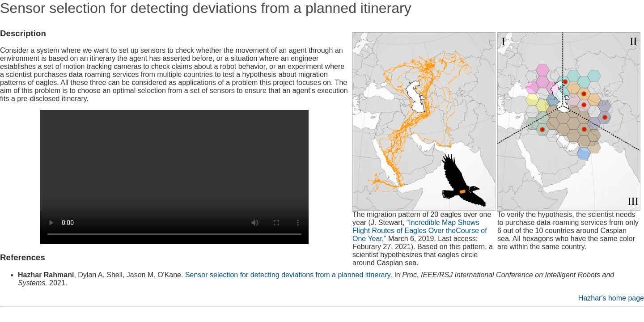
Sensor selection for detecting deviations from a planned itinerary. (289, 275)
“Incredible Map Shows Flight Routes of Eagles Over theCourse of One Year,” (420, 231)
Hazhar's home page (611, 298)
